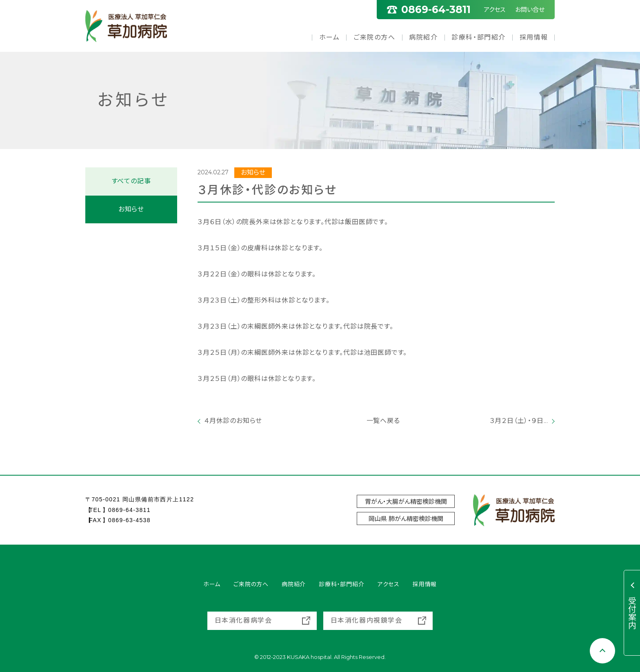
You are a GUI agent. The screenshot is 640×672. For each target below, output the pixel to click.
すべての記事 (131, 181)
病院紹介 (423, 37)
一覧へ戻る (376, 421)
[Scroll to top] (602, 651)
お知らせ (131, 209)
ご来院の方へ (374, 37)
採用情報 (534, 37)
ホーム (330, 37)
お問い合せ (530, 10)
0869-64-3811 (129, 510)
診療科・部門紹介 (479, 37)
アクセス (494, 10)
